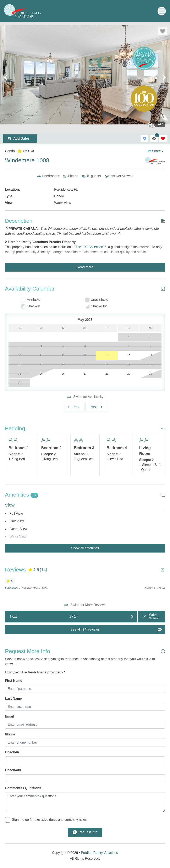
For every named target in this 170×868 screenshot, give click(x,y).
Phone (10, 734)
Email (9, 716)
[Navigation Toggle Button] (162, 11)
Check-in (12, 752)
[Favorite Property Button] (163, 31)
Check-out (13, 770)
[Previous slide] (74, 407)
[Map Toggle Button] (145, 139)
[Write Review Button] (151, 617)
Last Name (13, 698)
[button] (6, 77)
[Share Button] (156, 151)
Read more (85, 267)
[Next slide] (96, 407)
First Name (14, 681)
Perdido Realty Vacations (99, 853)
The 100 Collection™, (91, 247)
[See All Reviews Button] (85, 630)
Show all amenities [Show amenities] (85, 548)
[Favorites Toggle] (163, 139)
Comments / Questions (23, 788)
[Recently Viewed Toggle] (154, 139)
